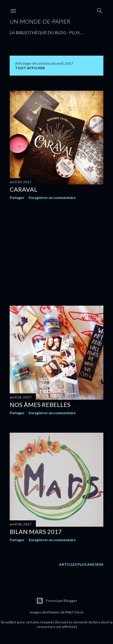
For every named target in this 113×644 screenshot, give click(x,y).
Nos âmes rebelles (40, 405)
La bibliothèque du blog (38, 33)
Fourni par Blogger (57, 601)
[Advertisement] (56, 253)
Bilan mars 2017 (36, 532)
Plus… (76, 33)
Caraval (24, 189)
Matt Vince (74, 612)
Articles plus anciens (81, 564)
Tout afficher (30, 68)
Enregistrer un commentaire (52, 198)
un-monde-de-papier (40, 21)
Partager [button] (17, 198)
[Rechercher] (100, 10)
